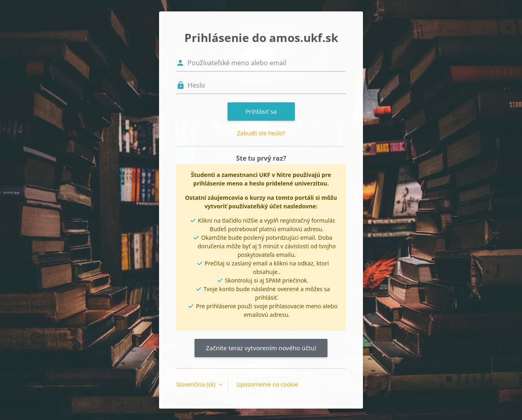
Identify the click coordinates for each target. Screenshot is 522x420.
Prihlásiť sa (261, 111)
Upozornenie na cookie (267, 384)
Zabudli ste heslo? (261, 133)
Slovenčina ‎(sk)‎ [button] (197, 384)
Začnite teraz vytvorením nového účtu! (261, 348)
